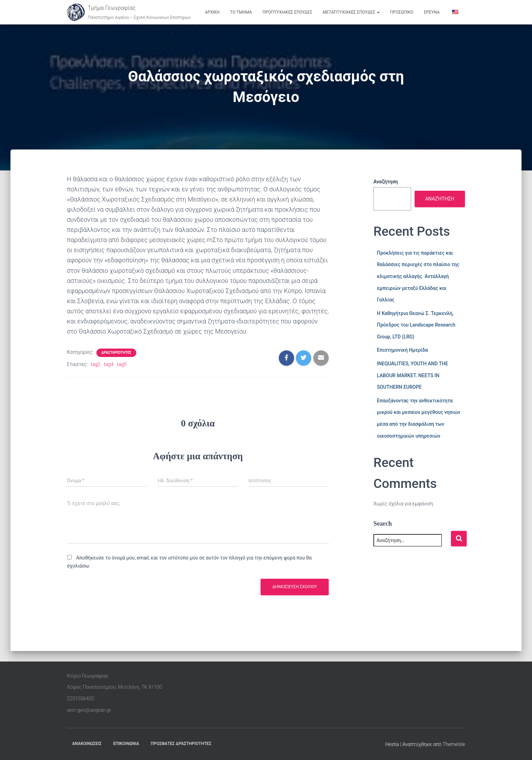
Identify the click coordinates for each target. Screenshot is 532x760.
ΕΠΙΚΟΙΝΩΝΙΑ (126, 744)
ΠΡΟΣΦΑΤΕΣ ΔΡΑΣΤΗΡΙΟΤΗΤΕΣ (181, 744)
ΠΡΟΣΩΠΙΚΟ (402, 12)
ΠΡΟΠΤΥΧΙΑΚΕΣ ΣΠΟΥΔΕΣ (287, 12)
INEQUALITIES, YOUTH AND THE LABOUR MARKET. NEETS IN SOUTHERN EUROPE (413, 375)
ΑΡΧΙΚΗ (212, 12)
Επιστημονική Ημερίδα (402, 350)
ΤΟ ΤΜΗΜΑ (241, 12)
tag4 (109, 364)
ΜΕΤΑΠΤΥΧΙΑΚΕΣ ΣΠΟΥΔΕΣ (351, 12)
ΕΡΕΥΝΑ (432, 12)
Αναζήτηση (386, 182)
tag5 (122, 364)
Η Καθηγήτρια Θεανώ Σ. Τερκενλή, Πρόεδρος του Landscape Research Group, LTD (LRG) (416, 325)
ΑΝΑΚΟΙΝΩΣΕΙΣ (87, 744)
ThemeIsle (454, 744)
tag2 (96, 364)
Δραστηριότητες (116, 353)
